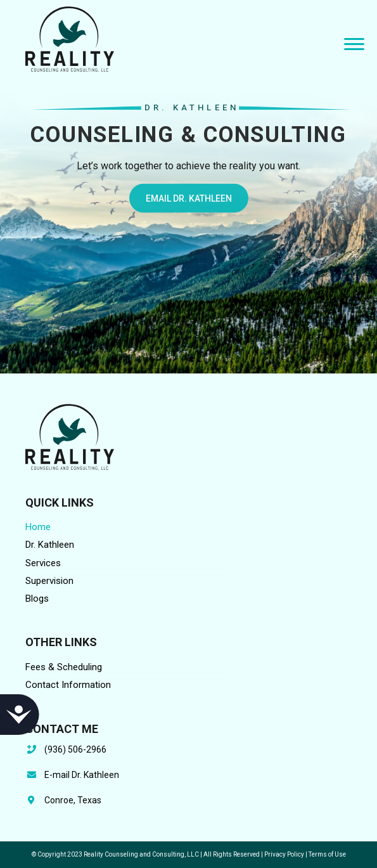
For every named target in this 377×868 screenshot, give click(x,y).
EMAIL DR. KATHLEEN (189, 202)
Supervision (49, 581)
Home (38, 527)
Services (43, 563)
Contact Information (68, 685)
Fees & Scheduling (64, 667)
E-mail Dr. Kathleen (82, 775)
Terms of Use (327, 854)
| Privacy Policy (283, 854)
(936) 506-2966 (75, 749)
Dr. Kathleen (50, 545)
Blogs (37, 599)
